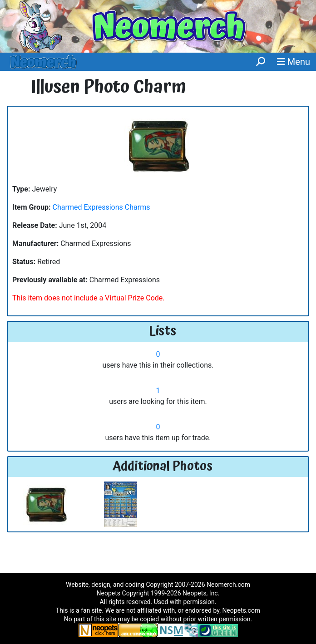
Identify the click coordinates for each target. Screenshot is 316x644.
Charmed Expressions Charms (101, 207)
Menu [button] (294, 62)
